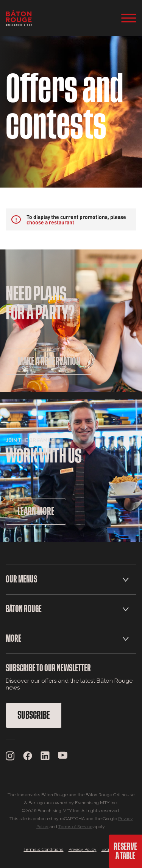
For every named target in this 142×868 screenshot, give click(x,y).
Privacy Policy (83, 849)
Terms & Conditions (43, 849)
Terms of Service (75, 827)
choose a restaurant (50, 222)
